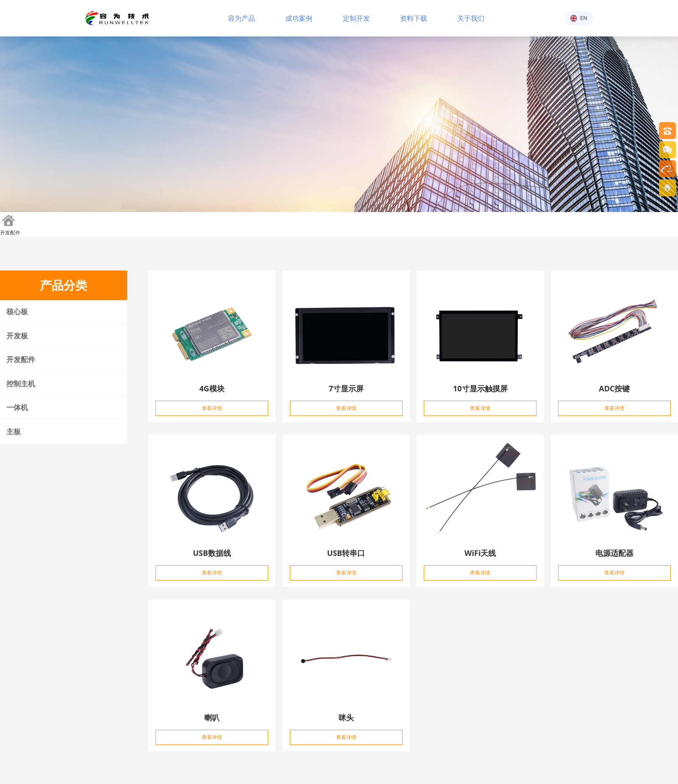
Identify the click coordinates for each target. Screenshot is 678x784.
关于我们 (471, 18)
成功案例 (299, 18)
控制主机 (21, 384)
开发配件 (10, 233)
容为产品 (242, 18)
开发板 (17, 336)
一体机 (17, 408)
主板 (14, 432)
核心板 (17, 312)
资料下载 (414, 18)
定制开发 (356, 18)
